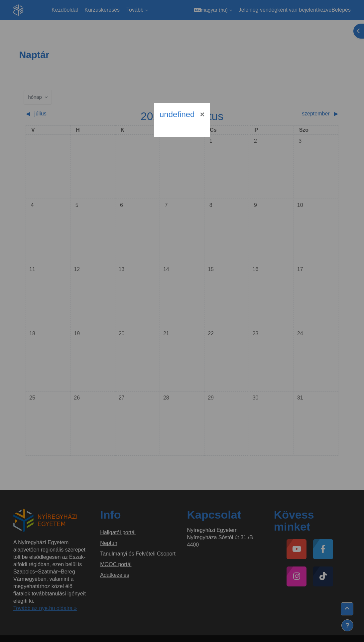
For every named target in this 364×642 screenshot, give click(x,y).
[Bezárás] (202, 114)
